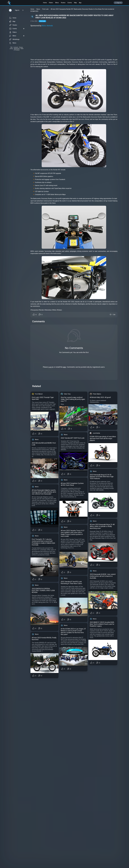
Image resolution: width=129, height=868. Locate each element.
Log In (51, 367)
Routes (63, 3)
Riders (51, 3)
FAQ (11, 47)
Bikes (57, 3)
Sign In (118, 3)
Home (45, 3)
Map (75, 3)
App (80, 3)
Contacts (16, 47)
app (64, 367)
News (13, 43)
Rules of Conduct (19, 49)
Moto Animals (47, 26)
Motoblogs (14, 39)
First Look (45, 9)
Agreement (17, 49)
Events (70, 3)
